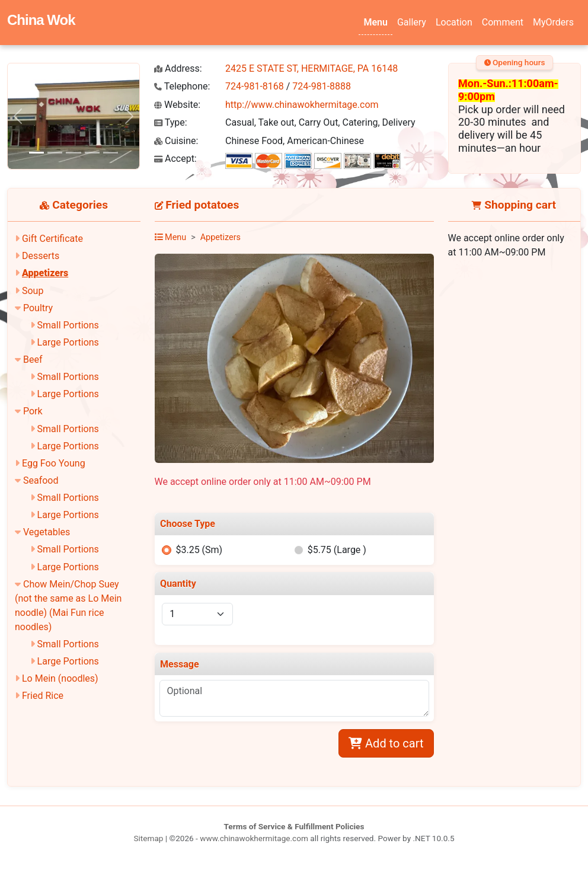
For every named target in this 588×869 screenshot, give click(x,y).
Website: (177, 105)
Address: (178, 68)
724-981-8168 (255, 86)
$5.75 (337, 550)
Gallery (412, 22)
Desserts (41, 256)
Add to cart (386, 743)
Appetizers (45, 273)
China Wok (41, 20)
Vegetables (47, 532)
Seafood (41, 480)
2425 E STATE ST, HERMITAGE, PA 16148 (311, 68)
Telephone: (182, 86)
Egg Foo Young (54, 463)
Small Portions (68, 325)
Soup (33, 291)
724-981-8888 (322, 86)
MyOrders (553, 22)
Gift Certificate (52, 239)
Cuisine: (176, 141)
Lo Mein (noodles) (60, 678)
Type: (171, 122)
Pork (33, 411)
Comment (503, 22)
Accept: (175, 159)
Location (454, 22)
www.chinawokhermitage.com (254, 838)
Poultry (38, 308)
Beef (33, 360)
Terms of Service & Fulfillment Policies (294, 826)
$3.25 (199, 550)
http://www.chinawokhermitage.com (302, 105)
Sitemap (148, 838)
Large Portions (68, 342)
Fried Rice (43, 696)
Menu (375, 22)
